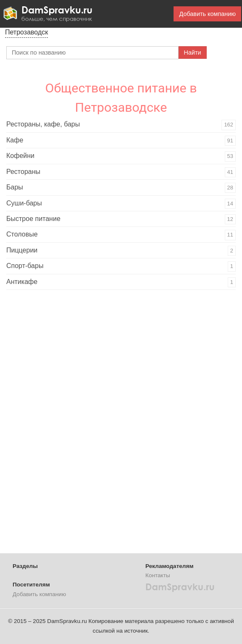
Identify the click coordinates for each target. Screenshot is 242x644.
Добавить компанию (207, 14)
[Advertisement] (69, 424)
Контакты (158, 575)
